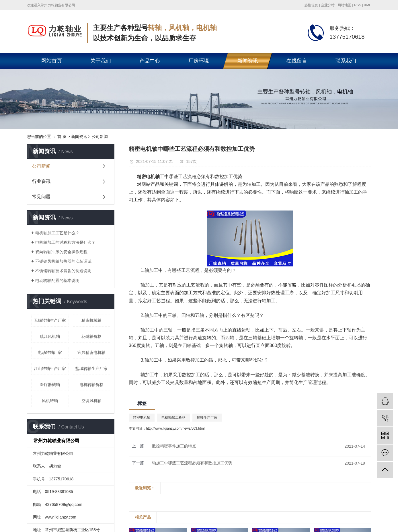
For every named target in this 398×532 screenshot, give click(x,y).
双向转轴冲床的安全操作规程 (61, 252)
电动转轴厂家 (50, 352)
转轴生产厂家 (207, 418)
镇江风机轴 (50, 336)
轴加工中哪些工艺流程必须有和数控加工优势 (192, 463)
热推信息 (311, 5)
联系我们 (346, 61)
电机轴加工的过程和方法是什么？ (65, 242)
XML (367, 5)
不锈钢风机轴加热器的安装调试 (63, 261)
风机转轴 (50, 401)
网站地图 (344, 5)
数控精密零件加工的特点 (174, 446)
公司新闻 (100, 137)
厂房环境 (199, 61)
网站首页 (52, 61)
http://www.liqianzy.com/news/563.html (175, 428)
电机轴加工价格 (173, 418)
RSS (358, 5)
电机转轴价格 (91, 385)
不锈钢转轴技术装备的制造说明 (63, 271)
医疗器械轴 (50, 385)
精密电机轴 (142, 418)
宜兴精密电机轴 (91, 352)
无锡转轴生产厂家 (50, 320)
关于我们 (101, 61)
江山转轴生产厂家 (50, 369)
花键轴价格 (91, 336)
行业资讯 (41, 181)
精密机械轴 (91, 320)
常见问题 (41, 197)
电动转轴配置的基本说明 (57, 280)
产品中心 (150, 61)
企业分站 (328, 5)
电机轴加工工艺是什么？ (57, 233)
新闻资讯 (248, 61)
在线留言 (297, 61)
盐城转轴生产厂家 (91, 369)
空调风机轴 (91, 401)
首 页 (62, 137)
